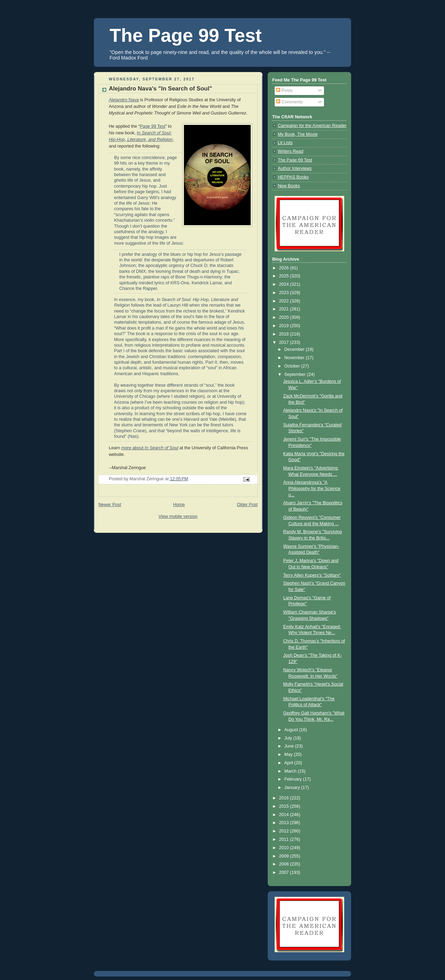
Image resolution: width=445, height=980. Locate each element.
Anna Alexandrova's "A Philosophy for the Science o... (312, 488)
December (295, 349)
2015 (285, 806)
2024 (285, 284)
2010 (285, 848)
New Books (289, 186)
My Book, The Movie (298, 134)
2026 (285, 268)
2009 (285, 856)
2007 (285, 872)
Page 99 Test (152, 126)
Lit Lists (285, 143)
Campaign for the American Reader (312, 126)
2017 (285, 342)
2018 (285, 334)
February (294, 779)
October (293, 366)
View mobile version (178, 516)
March (291, 771)
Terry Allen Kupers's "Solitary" (312, 575)
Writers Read (290, 151)
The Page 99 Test (186, 35)
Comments (289, 102)
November (295, 358)
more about (150, 448)
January (293, 788)
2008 (285, 864)
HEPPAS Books (293, 177)
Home (179, 505)
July (289, 738)
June (290, 746)
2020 (285, 317)
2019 (285, 326)
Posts (284, 90)
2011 (285, 839)
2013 (285, 823)
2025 (285, 276)
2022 (285, 301)
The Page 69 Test (295, 160)
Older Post (247, 505)
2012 (285, 831)
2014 (285, 815)
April (289, 763)
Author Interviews (295, 168)
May (289, 754)
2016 (285, 798)
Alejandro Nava (124, 100)
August (292, 730)
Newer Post (110, 505)
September (296, 374)
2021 (285, 309)
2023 (285, 293)
